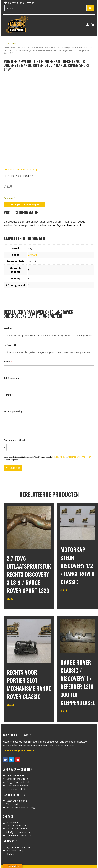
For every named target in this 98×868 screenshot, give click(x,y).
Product (8, 328)
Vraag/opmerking (14, 411)
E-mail (8, 395)
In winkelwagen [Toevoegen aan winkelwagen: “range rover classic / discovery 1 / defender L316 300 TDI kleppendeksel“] (72, 719)
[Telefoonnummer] (49, 385)
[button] (83, 25)
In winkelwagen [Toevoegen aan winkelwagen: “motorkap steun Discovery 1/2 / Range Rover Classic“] (72, 598)
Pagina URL (10, 345)
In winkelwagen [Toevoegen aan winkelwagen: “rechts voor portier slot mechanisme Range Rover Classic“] (18, 713)
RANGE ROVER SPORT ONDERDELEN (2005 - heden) (47, 48)
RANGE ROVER (17, 48)
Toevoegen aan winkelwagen (24, 204)
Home (6, 48)
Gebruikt (32, 255)
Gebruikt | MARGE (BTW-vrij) (21, 169)
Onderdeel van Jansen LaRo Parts (20, 750)
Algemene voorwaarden (80, 457)
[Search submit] (90, 8)
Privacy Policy (59, 457)
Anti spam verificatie (16, 440)
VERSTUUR (13, 468)
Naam (8, 362)
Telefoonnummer (13, 378)
